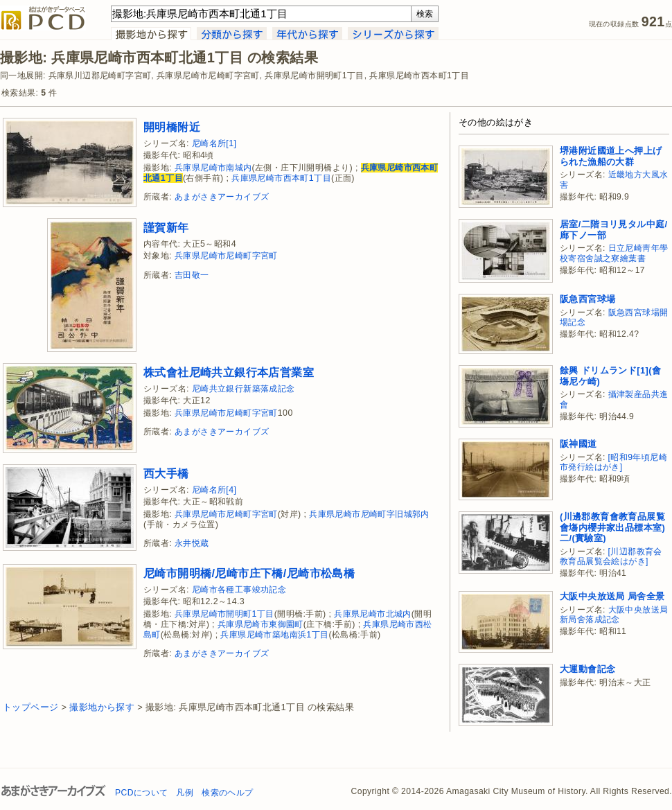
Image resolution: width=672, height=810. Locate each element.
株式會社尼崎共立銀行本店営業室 (229, 372)
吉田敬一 (192, 275)
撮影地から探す (102, 707)
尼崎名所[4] (214, 490)
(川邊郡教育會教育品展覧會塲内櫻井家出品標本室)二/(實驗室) (612, 527)
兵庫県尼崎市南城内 (213, 168)
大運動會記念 (587, 669)
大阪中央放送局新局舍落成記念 (614, 615)
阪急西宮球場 (587, 299)
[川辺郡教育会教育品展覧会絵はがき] (611, 557)
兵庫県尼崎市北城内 (373, 614)
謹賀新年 (166, 227)
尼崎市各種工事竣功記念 (239, 590)
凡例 (185, 793)
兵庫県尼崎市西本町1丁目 (281, 178)
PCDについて (141, 793)
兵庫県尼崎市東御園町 (260, 624)
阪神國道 (578, 444)
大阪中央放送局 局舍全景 (612, 596)
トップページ (30, 707)
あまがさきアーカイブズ (222, 197)
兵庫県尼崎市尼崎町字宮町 (226, 256)
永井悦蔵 (192, 543)
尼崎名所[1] (214, 143)
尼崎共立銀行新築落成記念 (244, 389)
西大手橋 (166, 473)
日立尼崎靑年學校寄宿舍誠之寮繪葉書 (614, 253)
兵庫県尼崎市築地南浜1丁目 (274, 635)
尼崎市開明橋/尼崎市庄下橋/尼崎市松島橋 (249, 573)
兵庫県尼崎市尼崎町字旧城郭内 (369, 514)
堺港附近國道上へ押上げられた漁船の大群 (611, 156)
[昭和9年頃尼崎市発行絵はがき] (613, 463)
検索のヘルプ (227, 793)
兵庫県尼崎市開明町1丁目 (224, 614)
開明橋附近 (172, 127)
